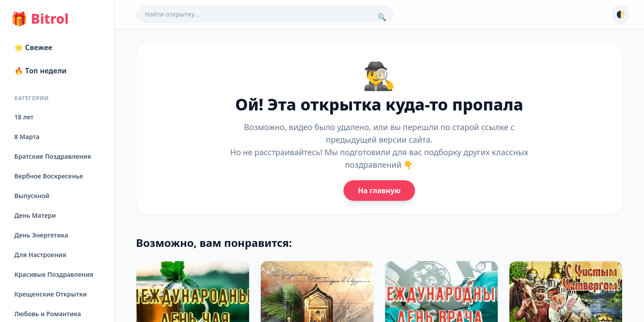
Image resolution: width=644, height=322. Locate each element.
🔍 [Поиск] (382, 17)
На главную (379, 191)
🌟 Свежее (33, 47)
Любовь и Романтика (48, 314)
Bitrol (40, 19)
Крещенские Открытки (51, 294)
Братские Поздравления (53, 156)
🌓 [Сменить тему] (621, 14)
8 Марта (27, 137)
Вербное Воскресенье (49, 176)
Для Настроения (40, 255)
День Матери (35, 215)
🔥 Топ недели (40, 71)
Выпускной (32, 196)
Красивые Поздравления (54, 274)
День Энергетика (41, 235)
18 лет (24, 117)
